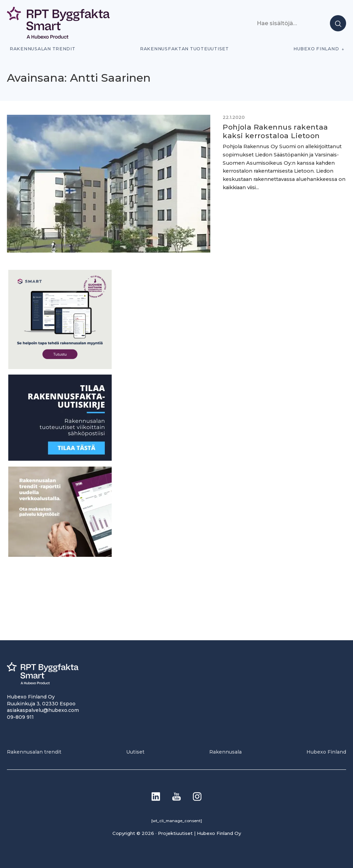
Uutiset (135, 752)
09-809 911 (20, 717)
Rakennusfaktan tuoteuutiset (184, 49)
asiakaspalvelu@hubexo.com (43, 710)
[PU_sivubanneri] (60, 555)
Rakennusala (225, 752)
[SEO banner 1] (60, 367)
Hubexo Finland (316, 49)
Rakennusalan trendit (43, 49)
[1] (60, 459)
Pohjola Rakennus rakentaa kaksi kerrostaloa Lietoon (275, 131)
